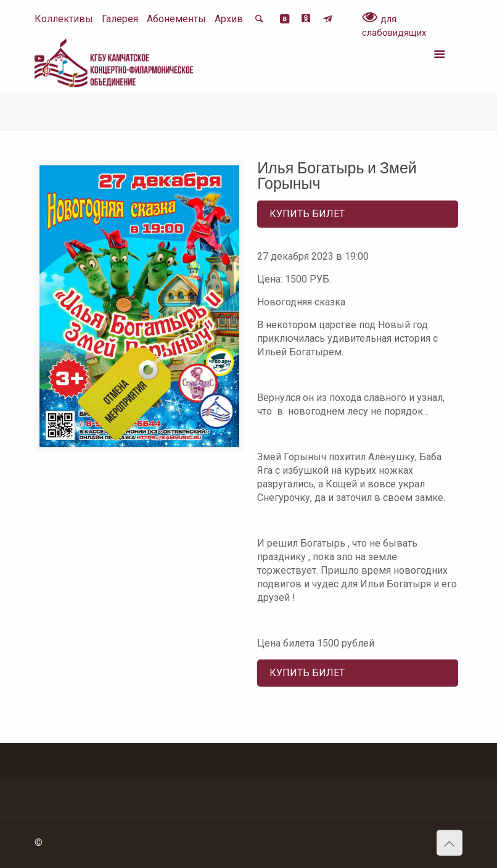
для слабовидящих (394, 25)
